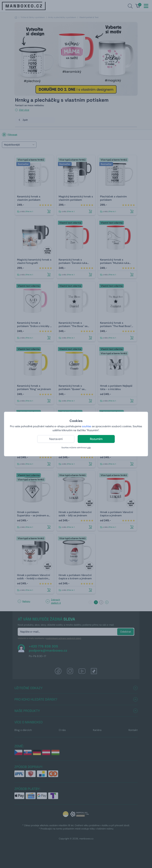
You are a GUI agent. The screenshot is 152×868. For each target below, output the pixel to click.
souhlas (87, 426)
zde (89, 448)
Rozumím (96, 439)
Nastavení (56, 439)
